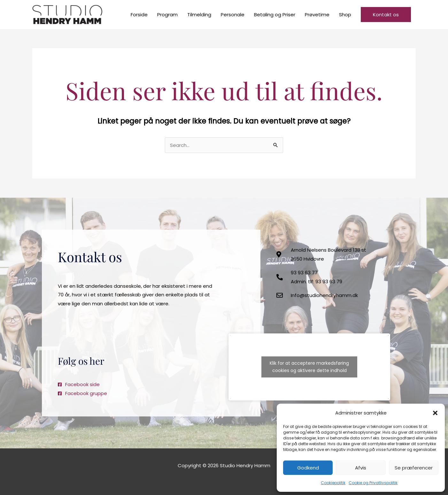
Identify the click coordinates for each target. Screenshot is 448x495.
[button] (435, 413)
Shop (345, 15)
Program (167, 15)
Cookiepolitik (333, 483)
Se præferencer (414, 468)
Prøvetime (317, 15)
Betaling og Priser (275, 15)
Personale (233, 15)
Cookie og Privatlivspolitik (373, 483)
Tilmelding (199, 15)
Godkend (308, 468)
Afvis (361, 468)
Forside (139, 15)
